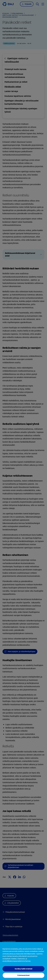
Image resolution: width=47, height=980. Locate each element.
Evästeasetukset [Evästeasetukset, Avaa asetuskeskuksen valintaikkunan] (23, 975)
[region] (23, 961)
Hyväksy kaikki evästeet (23, 969)
